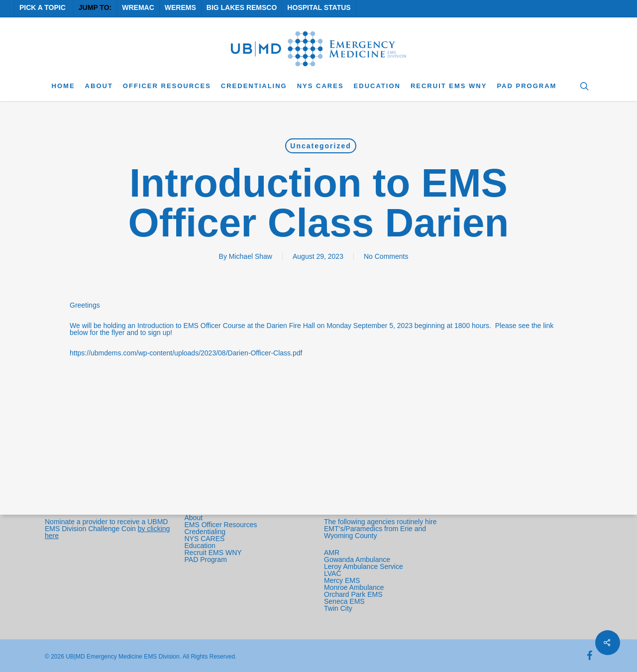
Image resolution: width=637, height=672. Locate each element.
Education (200, 546)
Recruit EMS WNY (214, 553)
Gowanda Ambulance (357, 560)
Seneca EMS (345, 601)
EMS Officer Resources (221, 525)
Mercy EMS (342, 580)
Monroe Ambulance (354, 587)
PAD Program (206, 560)
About (194, 518)
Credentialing (205, 532)
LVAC (333, 573)
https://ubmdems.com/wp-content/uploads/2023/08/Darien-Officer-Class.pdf (186, 353)
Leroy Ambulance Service (364, 566)
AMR (332, 553)
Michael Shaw (251, 256)
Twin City (339, 608)
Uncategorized (320, 146)
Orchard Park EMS (353, 594)
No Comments (386, 256)
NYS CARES (206, 539)
